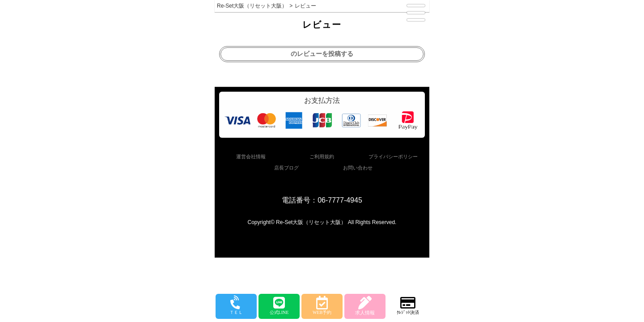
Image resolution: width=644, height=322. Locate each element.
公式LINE (279, 305)
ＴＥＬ (236, 306)
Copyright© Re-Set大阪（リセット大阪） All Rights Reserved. (322, 222)
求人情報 (365, 306)
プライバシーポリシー (393, 157)
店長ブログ (286, 168)
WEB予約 (322, 305)
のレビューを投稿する (322, 54)
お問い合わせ (358, 168)
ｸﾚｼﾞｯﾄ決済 (408, 305)
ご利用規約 (322, 157)
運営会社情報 (251, 157)
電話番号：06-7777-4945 (322, 200)
